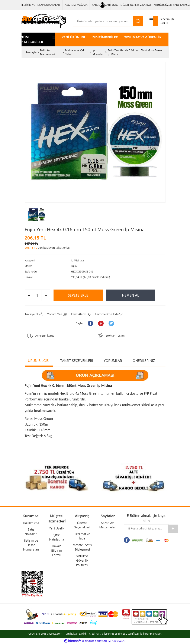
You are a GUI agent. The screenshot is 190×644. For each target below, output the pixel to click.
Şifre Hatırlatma (57, 537)
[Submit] (173, 529)
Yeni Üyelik (160, 5)
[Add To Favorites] (109, 314)
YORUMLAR (113, 361)
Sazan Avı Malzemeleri (108, 525)
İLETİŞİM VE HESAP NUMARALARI (41, 5)
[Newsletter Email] (146, 529)
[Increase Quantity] (46, 295)
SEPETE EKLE (78, 295)
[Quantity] (37, 295)
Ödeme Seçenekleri (82, 525)
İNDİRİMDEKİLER (105, 37)
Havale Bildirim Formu (57, 550)
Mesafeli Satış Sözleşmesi (82, 547)
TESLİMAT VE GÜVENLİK (143, 37)
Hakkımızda (31, 523)
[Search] (103, 21)
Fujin (74, 266)
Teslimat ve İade (82, 536)
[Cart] (165, 21)
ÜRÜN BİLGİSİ (39, 361)
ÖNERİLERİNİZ (144, 361)
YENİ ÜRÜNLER (73, 37)
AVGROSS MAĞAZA (76, 5)
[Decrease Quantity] (29, 295)
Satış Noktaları (31, 532)
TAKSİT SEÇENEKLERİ (77, 361)
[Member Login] (108, 5)
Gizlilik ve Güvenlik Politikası (82, 560)
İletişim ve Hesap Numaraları (31, 545)
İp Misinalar (78, 260)
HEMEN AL (131, 295)
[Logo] (44, 21)
